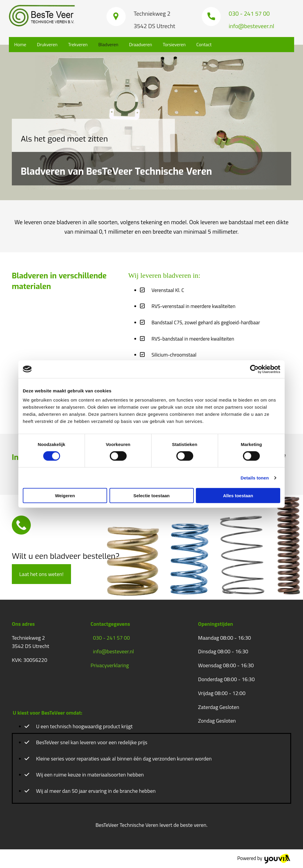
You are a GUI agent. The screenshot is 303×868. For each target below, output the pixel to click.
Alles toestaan (238, 496)
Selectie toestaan (152, 496)
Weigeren (65, 496)
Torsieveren (174, 44)
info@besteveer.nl (113, 651)
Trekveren (78, 44)
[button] (41, 574)
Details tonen (255, 478)
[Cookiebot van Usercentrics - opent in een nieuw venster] (254, 369)
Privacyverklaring (110, 665)
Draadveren (141, 44)
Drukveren (47, 44)
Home (20, 44)
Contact (204, 44)
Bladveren (108, 44)
